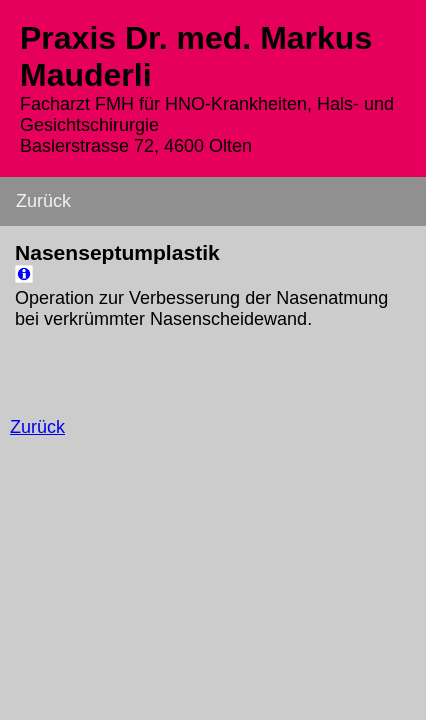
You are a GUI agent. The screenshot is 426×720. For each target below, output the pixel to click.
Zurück (43, 201)
